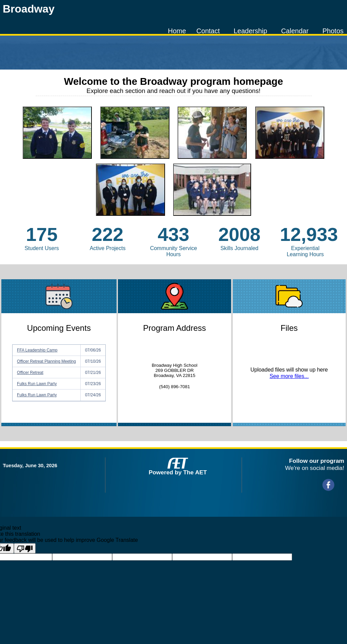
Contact (208, 31)
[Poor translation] (25, 548)
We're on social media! (314, 468)
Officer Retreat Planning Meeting (46, 361)
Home (177, 31)
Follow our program (317, 461)
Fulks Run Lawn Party (37, 384)
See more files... (289, 376)
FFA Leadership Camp (37, 350)
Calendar (295, 31)
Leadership (250, 31)
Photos (333, 31)
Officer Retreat (30, 373)
